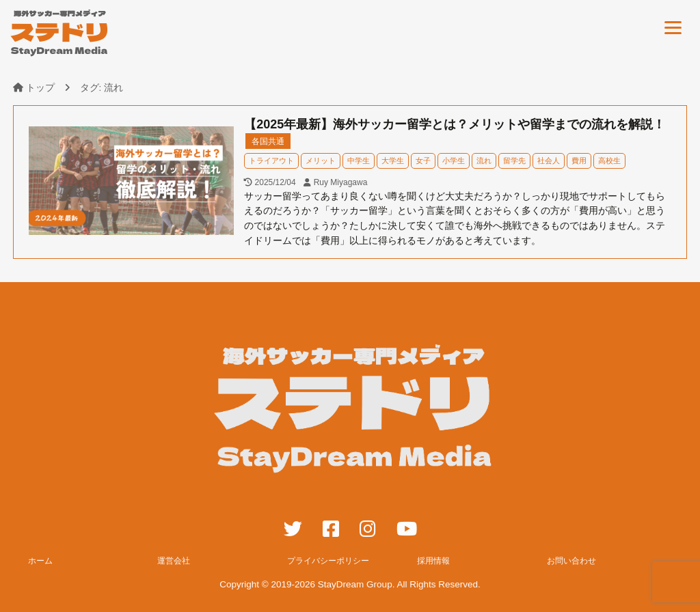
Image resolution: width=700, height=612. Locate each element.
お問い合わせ (571, 561)
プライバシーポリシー (328, 561)
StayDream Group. (356, 584)
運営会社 (174, 561)
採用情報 (433, 561)
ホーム (40, 561)
